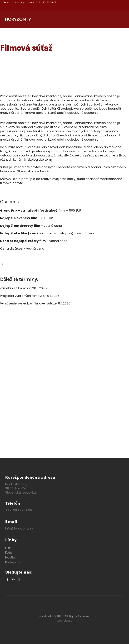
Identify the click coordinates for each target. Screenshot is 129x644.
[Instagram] (19, 579)
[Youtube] (13, 579)
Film (8, 548)
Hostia (10, 557)
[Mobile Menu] (121, 19)
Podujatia (12, 562)
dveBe (68, 621)
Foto (9, 553)
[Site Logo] (18, 19)
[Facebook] (8, 579)
